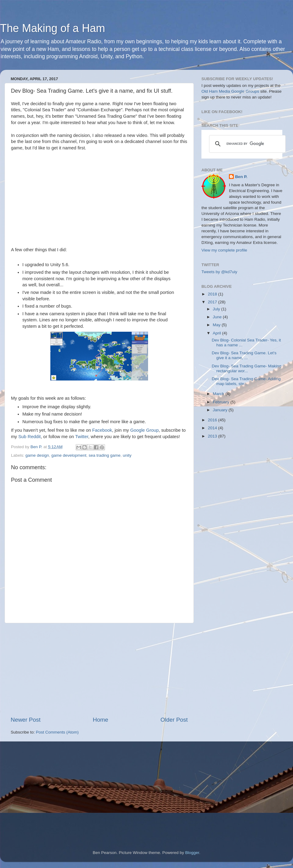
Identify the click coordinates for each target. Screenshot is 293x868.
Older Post (174, 720)
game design (37, 455)
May (217, 325)
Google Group (145, 430)
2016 (213, 420)
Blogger (192, 853)
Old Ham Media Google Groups (230, 91)
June (218, 317)
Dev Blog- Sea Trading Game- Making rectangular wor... (247, 368)
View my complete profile (224, 250)
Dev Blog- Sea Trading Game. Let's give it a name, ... (244, 355)
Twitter (82, 437)
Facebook (102, 430)
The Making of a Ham (52, 28)
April (217, 333)
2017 (213, 302)
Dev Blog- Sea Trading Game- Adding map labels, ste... (246, 381)
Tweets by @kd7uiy (219, 272)
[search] (246, 144)
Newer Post (26, 720)
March (219, 394)
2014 (213, 428)
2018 (213, 294)
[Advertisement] (99, 670)
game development (69, 455)
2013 (213, 436)
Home (100, 720)
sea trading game (104, 455)
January (221, 410)
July (217, 309)
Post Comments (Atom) (57, 732)
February (222, 402)
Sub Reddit (29, 437)
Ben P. (241, 177)
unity (127, 455)
